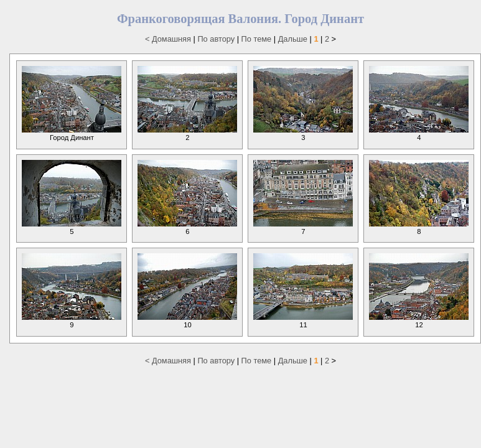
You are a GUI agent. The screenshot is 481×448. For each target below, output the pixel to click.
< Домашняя (168, 39)
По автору (216, 39)
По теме (257, 39)
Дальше (293, 39)
